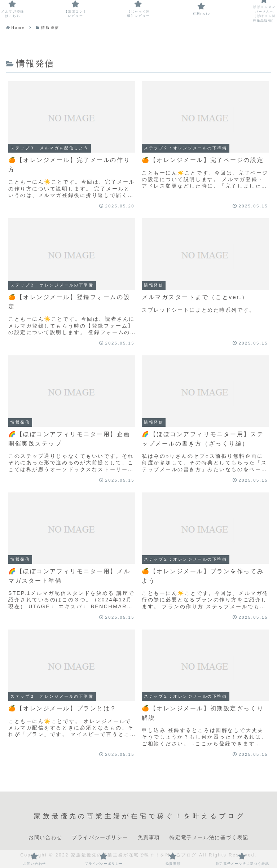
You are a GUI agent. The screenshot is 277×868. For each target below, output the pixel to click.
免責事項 (149, 837)
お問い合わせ (45, 837)
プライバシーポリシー (100, 837)
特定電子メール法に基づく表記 (209, 837)
